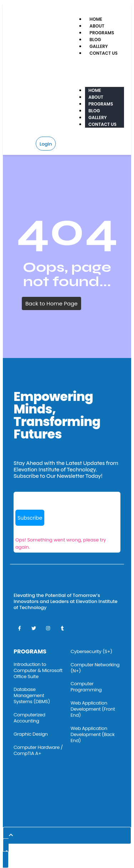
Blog (95, 40)
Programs (102, 33)
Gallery (99, 46)
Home (96, 19)
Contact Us (104, 53)
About (97, 26)
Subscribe (30, 518)
